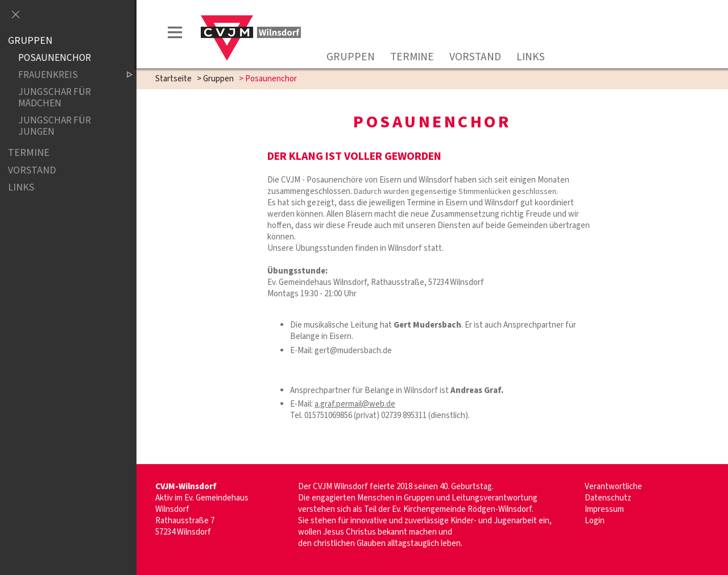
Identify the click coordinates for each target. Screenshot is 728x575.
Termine (412, 57)
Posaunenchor (55, 58)
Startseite (173, 79)
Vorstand (475, 57)
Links (531, 57)
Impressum (604, 509)
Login (595, 521)
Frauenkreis (66, 75)
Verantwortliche (613, 487)
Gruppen (351, 57)
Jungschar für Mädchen (55, 98)
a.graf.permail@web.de (355, 404)
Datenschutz (608, 498)
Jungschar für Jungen (55, 126)
